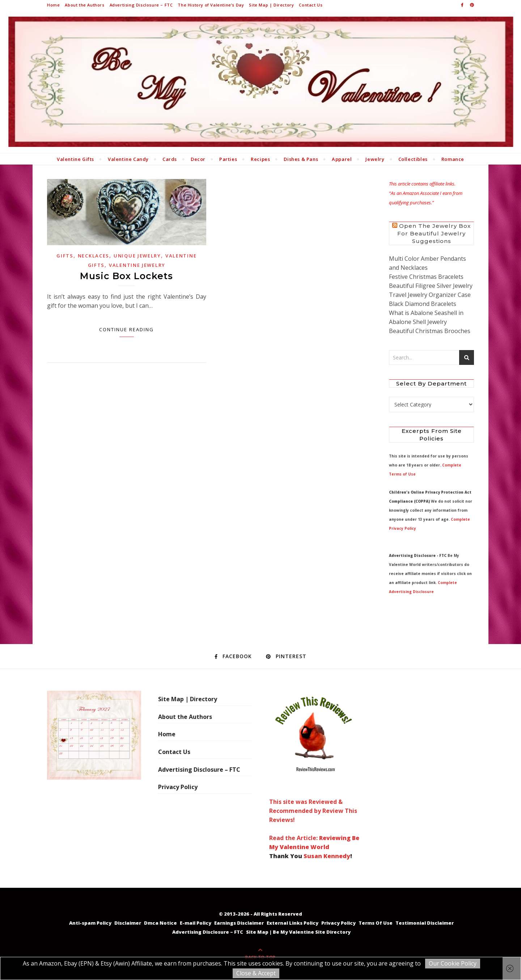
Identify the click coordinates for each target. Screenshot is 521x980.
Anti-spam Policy (90, 923)
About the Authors (84, 5)
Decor (198, 159)
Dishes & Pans (301, 159)
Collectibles (413, 159)
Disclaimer (128, 923)
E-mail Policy (196, 923)
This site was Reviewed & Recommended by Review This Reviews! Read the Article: (314, 766)
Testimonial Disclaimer (425, 923)
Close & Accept (256, 973)
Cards (170, 159)
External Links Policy (293, 923)
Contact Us (311, 5)
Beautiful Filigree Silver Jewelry (431, 286)
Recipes (260, 159)
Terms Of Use (376, 923)
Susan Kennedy (327, 856)
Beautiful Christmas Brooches (430, 331)
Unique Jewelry (137, 256)
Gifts (65, 256)
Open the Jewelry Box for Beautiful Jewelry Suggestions (434, 233)
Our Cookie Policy (453, 963)
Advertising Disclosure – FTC (141, 5)
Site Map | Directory (271, 5)
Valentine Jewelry (137, 265)
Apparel (342, 159)
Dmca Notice (160, 923)
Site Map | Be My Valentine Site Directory (298, 932)
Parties (228, 159)
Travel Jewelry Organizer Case (430, 295)
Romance (453, 159)
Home (53, 5)
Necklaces (94, 256)
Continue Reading (126, 329)
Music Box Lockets (126, 276)
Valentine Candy (128, 159)
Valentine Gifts (75, 159)
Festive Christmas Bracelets (426, 277)
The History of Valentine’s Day (211, 5)
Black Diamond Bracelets (423, 304)
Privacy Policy (178, 787)
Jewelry (375, 159)
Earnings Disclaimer (239, 923)
